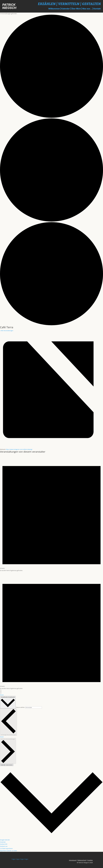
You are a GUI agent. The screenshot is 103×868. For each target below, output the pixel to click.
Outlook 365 (4, 844)
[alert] (51, 513)
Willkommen (54, 9)
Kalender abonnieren (7, 765)
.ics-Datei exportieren (6, 848)
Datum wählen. (21, 707)
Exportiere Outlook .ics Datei (8, 851)
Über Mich (76, 9)
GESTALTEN (91, 4)
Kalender (65, 9)
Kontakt (97, 9)
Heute (2, 695)
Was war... (87, 9)
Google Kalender (5, 840)
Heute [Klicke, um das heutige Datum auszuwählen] (2, 737)
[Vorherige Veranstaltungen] (1, 691)
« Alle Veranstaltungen (7, 331)
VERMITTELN (69, 4)
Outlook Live (4, 846)
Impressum (73, 860)
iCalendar (3, 842)
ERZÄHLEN (47, 4)
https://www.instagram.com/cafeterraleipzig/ (19, 449)
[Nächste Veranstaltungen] (1, 693)
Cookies (90, 860)
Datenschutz (82, 860)
